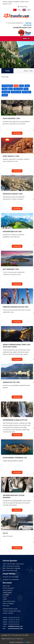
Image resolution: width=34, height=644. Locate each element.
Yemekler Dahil (16, 92)
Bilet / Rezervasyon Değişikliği (11, 568)
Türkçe (17, 10)
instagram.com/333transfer (11, 579)
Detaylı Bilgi (17, 133)
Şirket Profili (6, 586)
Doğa (16, 86)
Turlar (7, 71)
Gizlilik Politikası (7, 592)
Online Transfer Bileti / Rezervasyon (13, 564)
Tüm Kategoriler (7, 86)
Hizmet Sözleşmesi (8, 588)
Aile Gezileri (6, 92)
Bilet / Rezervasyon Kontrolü (11, 566)
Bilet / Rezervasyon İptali (10, 570)
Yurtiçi (27, 86)
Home (26, 71)
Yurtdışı (5, 89)
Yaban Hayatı (18, 89)
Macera (5, 95)
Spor (11, 89)
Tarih (22, 86)
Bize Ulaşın (6, 606)
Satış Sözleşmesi (8, 590)
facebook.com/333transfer (11, 577)
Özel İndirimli (27, 92)
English (27, 10)
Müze (26, 89)
